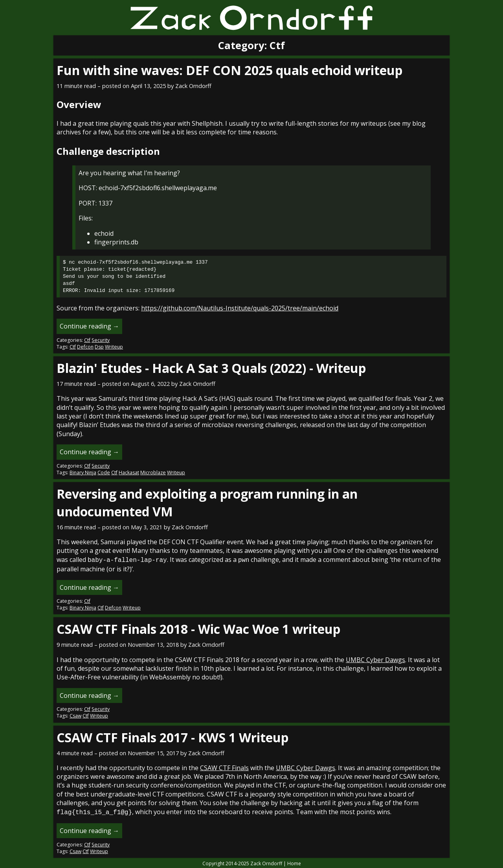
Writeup (114, 347)
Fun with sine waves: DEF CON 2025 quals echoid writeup (229, 70)
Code (104, 473)
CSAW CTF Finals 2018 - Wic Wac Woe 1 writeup (198, 628)
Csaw (75, 715)
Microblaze (153, 473)
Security (101, 340)
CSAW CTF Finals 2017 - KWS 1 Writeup (173, 737)
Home (294, 862)
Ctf (87, 340)
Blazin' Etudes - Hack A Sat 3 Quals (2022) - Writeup (211, 368)
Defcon (85, 347)
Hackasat (129, 473)
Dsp (99, 347)
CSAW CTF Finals (224, 767)
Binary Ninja (83, 473)
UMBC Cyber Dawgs (375, 659)
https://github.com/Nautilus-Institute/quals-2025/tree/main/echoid (240, 308)
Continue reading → (89, 326)
